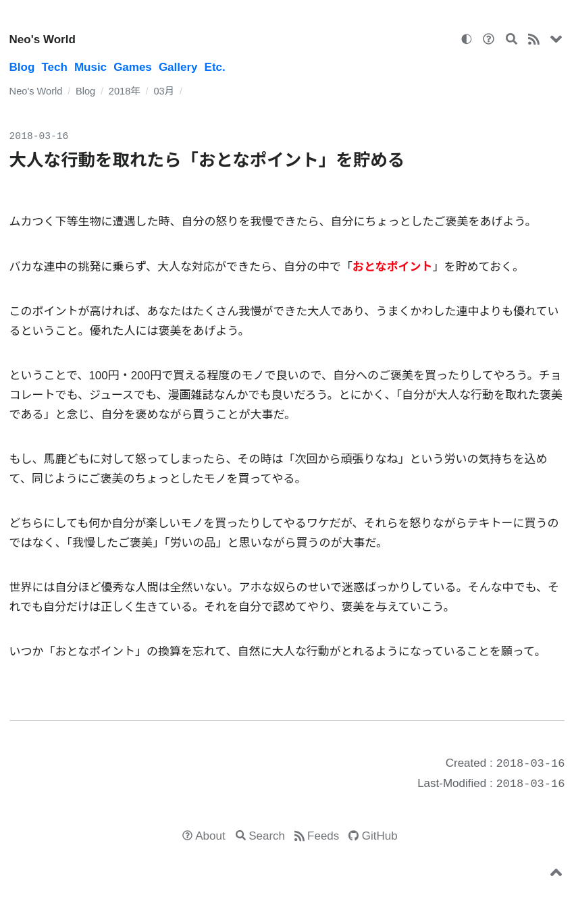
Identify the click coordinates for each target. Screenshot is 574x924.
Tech (54, 67)
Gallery (178, 67)
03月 (164, 91)
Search (267, 836)
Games (133, 67)
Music (90, 67)
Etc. (215, 67)
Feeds (323, 836)
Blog (22, 67)
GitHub (380, 836)
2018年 (125, 91)
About (210, 836)
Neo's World (43, 39)
